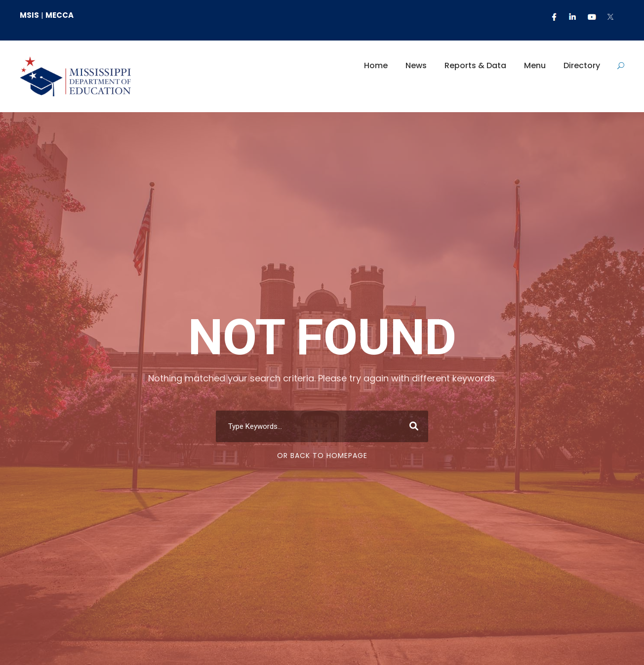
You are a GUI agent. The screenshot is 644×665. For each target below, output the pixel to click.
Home (376, 65)
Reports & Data (475, 65)
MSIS (29, 15)
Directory (582, 65)
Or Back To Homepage (322, 456)
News (416, 65)
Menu (535, 65)
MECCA (60, 15)
